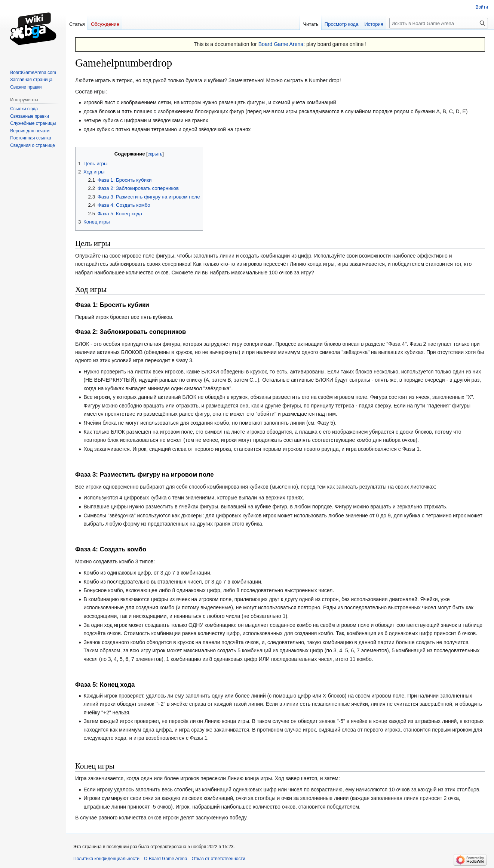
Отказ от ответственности (218, 859)
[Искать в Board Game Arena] (439, 23)
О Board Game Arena (165, 859)
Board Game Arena (281, 44)
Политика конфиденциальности (106, 859)
